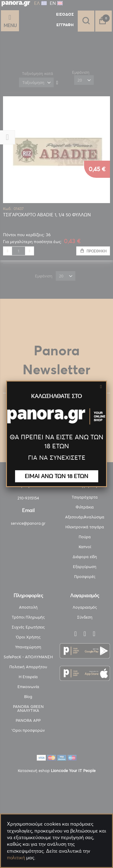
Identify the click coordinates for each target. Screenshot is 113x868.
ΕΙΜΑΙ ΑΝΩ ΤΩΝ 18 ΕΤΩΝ (56, 476)
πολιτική (16, 857)
